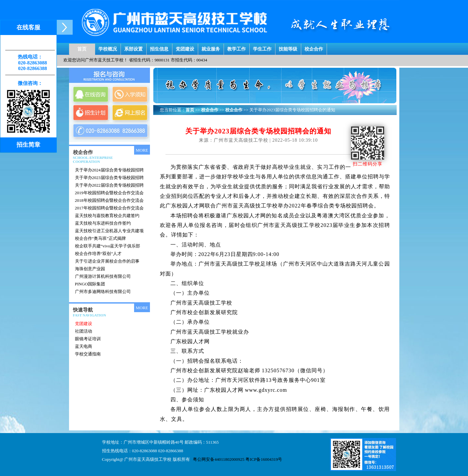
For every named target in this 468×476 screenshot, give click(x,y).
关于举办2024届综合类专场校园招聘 (109, 170)
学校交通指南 (88, 354)
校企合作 (314, 47)
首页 (82, 47)
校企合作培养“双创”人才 (98, 254)
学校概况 (108, 47)
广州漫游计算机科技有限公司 (103, 276)
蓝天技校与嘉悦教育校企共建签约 (107, 216)
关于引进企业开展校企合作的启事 (107, 261)
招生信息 (159, 47)
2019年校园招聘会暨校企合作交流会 (109, 193)
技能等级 (288, 47)
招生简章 (28, 145)
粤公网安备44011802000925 (219, 459)
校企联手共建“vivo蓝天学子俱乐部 (108, 246)
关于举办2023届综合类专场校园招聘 (109, 178)
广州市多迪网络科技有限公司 (103, 292)
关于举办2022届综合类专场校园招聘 (109, 185)
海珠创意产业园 (90, 269)
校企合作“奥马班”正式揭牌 (101, 238)
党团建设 (185, 47)
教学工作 (236, 47)
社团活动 (84, 331)
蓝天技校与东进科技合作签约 (103, 223)
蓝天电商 (84, 346)
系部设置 (133, 47)
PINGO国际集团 (90, 284)
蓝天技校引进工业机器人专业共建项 (109, 231)
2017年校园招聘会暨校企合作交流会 (109, 208)
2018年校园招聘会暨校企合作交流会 (109, 200)
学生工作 (262, 47)
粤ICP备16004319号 (264, 459)
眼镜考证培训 (88, 339)
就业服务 (211, 47)
